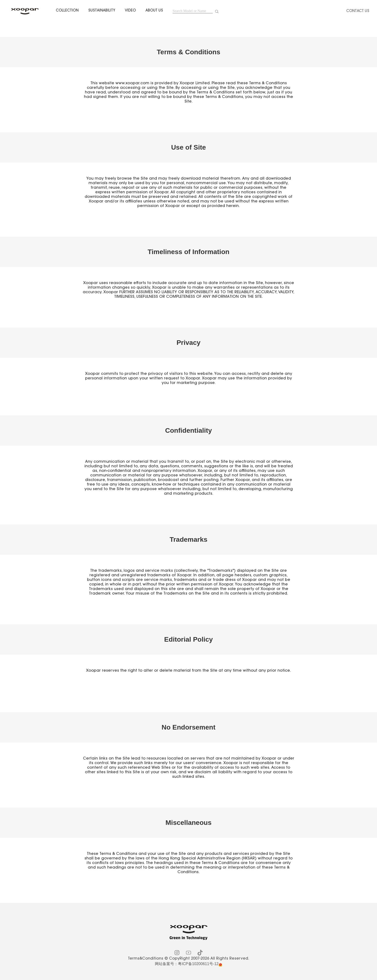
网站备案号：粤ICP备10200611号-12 (187, 964)
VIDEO (130, 11)
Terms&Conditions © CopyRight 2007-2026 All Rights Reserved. (188, 959)
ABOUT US (154, 11)
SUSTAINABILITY (102, 11)
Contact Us (358, 11)
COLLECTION (67, 11)
